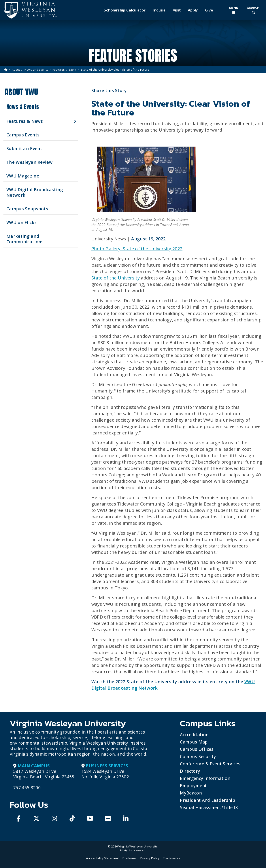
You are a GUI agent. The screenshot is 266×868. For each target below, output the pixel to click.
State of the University (116, 278)
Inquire (159, 10)
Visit (177, 10)
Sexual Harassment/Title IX (209, 807)
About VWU (21, 92)
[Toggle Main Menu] (234, 10)
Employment (193, 786)
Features (59, 70)
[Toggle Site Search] (253, 10)
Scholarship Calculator (125, 10)
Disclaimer (130, 858)
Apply (193, 10)
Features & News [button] (25, 121)
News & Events (23, 107)
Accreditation (194, 735)
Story (73, 70)
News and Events (36, 70)
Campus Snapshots (27, 209)
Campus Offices (197, 749)
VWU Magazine (23, 176)
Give (209, 10)
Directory (190, 771)
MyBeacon (191, 793)
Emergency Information (205, 778)
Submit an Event (24, 148)
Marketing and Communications (25, 239)
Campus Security (198, 756)
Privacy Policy (150, 858)
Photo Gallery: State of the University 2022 (137, 249)
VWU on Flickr (21, 222)
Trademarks (171, 858)
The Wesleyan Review (29, 162)
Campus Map (194, 742)
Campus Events (23, 135)
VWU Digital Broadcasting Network (35, 192)
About (16, 70)
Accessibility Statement (103, 858)
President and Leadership (208, 800)
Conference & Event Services (210, 764)
